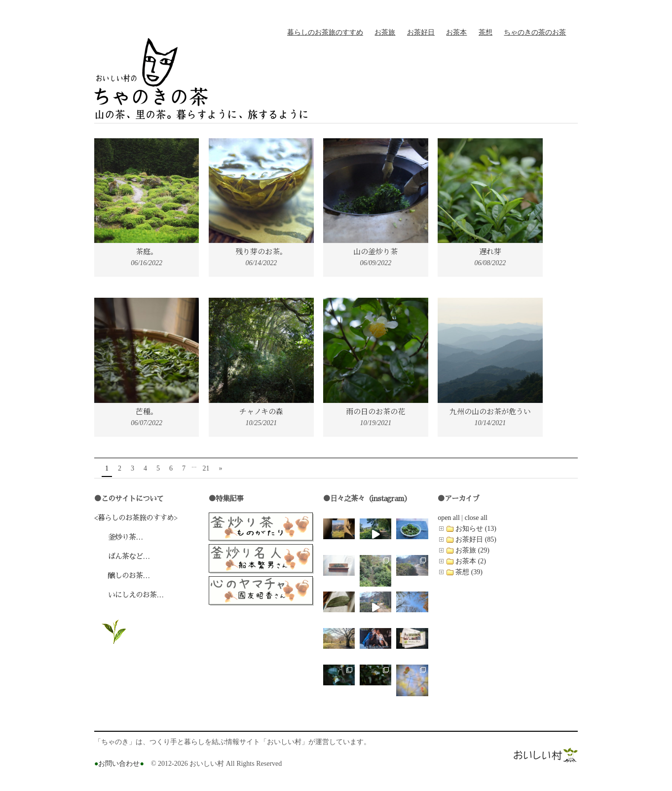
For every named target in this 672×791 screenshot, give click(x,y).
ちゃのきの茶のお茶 (535, 32)
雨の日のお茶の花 (375, 411)
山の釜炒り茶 (375, 251)
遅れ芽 (490, 251)
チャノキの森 (261, 411)
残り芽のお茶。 (261, 251)
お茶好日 (421, 32)
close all (476, 518)
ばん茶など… (122, 556)
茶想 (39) (469, 572)
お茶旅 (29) (472, 550)
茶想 (485, 32)
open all (449, 518)
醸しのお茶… (122, 575)
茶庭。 (147, 251)
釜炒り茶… (118, 537)
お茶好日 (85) (476, 539)
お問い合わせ (119, 764)
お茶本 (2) (471, 561)
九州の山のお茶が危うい (490, 411)
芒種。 (147, 411)
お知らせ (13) (476, 529)
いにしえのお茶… (129, 595)
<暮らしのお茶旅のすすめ (134, 518)
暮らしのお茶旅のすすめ (325, 32)
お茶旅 (385, 32)
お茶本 (456, 32)
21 (206, 468)
